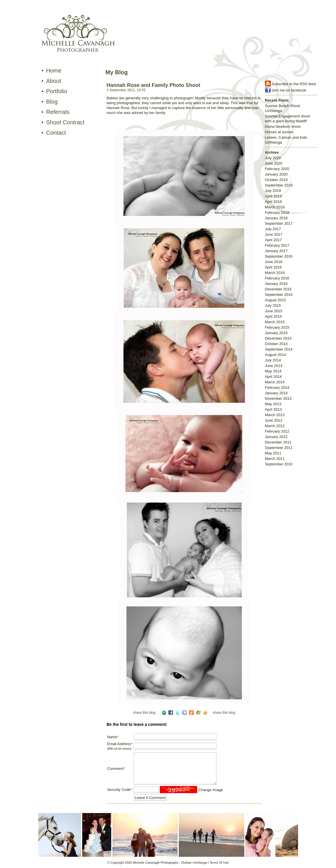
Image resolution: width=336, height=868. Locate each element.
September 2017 (279, 223)
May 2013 (273, 404)
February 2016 (277, 278)
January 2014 (276, 393)
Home (54, 71)
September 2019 (279, 185)
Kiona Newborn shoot (283, 126)
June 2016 (274, 262)
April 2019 (273, 196)
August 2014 (275, 355)
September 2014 (279, 349)
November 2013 (278, 398)
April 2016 (273, 267)
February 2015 (277, 327)
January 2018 (276, 218)
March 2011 (275, 459)
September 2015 (279, 295)
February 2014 (277, 388)
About (54, 81)
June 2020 (274, 163)
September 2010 (279, 464)
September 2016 (279, 256)
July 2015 (273, 305)
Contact (56, 133)
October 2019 (276, 180)
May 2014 (273, 371)
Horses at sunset (279, 132)
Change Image (211, 790)
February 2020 (277, 169)
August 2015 (275, 300)
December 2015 (278, 289)
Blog (52, 102)
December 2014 (278, 338)
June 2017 (274, 234)
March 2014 (275, 382)
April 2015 (273, 316)
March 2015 (275, 322)
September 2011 (279, 448)
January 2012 (276, 437)
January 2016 (276, 284)
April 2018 (273, 202)
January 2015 (276, 333)
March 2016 (275, 273)
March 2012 (275, 426)
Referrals (58, 112)
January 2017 (276, 251)
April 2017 (273, 240)
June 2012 (274, 420)
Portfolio (57, 91)
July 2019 (273, 191)
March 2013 (275, 415)
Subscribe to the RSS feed (294, 84)
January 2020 (276, 174)
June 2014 (274, 366)
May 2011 (273, 453)
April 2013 (273, 409)
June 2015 (274, 311)
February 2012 (277, 431)
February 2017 (277, 245)
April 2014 (273, 377)
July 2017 (273, 229)
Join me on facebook (289, 90)
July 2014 (273, 360)
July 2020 (273, 158)
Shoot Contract (65, 122)
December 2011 (278, 442)
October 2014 (276, 344)
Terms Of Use (219, 863)
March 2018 (275, 207)
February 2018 (277, 213)
